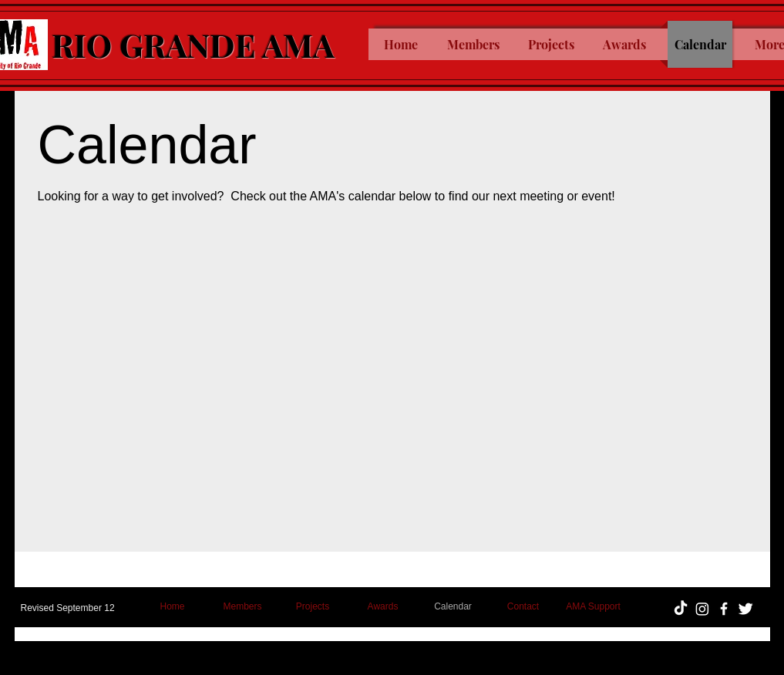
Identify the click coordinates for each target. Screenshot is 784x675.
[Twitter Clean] (745, 609)
